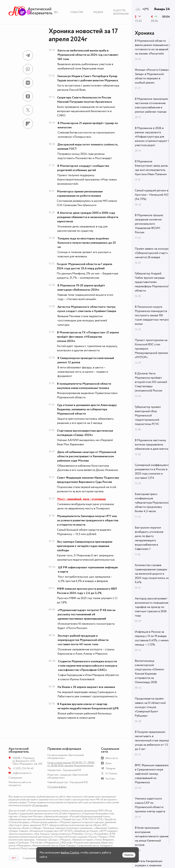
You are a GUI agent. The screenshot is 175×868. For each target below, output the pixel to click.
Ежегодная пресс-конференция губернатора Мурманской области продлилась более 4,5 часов (152, 503)
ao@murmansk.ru (22, 773)
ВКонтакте (112, 758)
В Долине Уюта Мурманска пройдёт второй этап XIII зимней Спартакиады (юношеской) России (151, 382)
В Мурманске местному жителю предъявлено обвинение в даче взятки (152, 445)
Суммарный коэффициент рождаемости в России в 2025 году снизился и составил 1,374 (152, 472)
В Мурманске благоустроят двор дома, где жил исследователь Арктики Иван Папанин (151, 168)
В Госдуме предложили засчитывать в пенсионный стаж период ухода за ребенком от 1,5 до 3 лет (152, 741)
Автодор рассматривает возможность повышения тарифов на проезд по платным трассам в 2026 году (152, 607)
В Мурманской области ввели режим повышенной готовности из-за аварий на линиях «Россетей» (152, 47)
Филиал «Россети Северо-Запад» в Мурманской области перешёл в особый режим (152, 76)
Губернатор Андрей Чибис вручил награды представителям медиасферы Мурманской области (152, 282)
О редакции (15, 778)
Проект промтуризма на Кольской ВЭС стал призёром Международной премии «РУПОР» (151, 349)
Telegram (110, 768)
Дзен (108, 763)
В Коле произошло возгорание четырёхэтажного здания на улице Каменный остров (152, 836)
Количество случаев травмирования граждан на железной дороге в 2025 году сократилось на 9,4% (152, 574)
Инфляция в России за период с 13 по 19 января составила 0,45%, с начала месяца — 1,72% (152, 638)
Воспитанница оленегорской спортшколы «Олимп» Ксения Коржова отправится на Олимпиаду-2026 (149, 672)
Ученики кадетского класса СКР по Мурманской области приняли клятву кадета (150, 805)
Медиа (98, 12)
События (77, 12)
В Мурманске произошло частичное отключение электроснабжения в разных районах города (151, 105)
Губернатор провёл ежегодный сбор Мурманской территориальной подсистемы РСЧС (148, 416)
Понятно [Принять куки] (129, 855)
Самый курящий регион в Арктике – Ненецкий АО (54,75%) (152, 195)
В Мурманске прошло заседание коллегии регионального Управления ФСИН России (149, 224)
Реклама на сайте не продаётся (20, 784)
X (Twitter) (111, 774)
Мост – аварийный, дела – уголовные (82, 499)
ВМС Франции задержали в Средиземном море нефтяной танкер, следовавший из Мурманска (152, 774)
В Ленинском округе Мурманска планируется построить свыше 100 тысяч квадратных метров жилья (152, 315)
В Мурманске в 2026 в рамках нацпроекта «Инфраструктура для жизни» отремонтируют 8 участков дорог (152, 137)
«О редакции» (40, 805)
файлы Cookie (70, 853)
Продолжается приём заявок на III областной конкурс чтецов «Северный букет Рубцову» (150, 707)
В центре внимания (121, 12)
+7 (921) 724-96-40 (23, 768)
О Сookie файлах (57, 787)
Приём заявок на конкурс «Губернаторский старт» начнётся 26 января (152, 253)
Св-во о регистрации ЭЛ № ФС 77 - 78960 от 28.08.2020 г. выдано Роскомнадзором (71, 764)
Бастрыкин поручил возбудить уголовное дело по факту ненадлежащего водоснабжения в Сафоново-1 (149, 538)
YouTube (110, 779)
